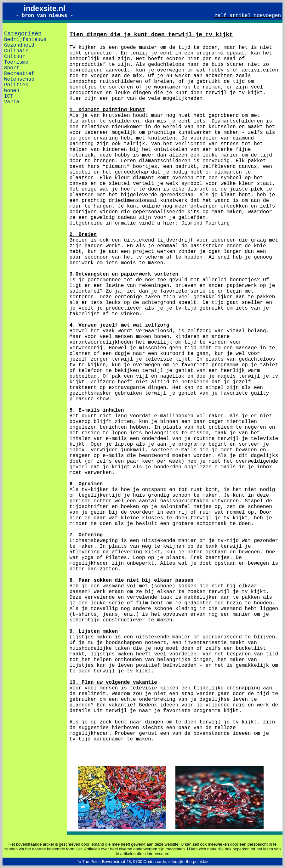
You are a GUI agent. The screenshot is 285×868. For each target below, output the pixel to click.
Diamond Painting (206, 223)
